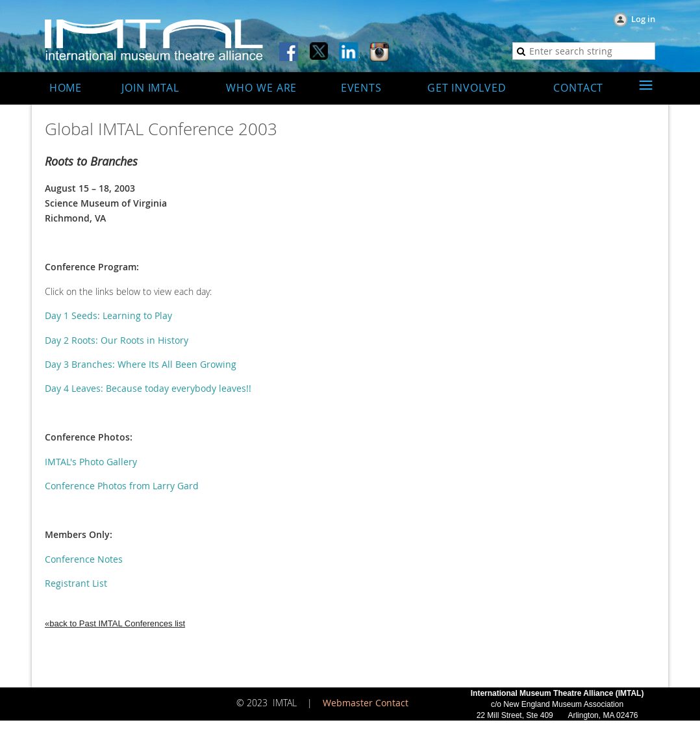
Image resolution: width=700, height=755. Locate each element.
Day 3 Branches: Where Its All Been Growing (141, 364)
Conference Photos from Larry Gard (122, 486)
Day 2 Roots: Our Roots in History (117, 340)
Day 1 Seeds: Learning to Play (108, 315)
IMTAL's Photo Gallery (91, 462)
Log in (643, 19)
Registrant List (76, 583)
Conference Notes (84, 559)
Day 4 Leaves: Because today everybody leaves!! (148, 388)
